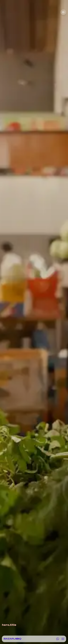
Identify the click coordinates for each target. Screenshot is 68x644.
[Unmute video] (63, 12)
